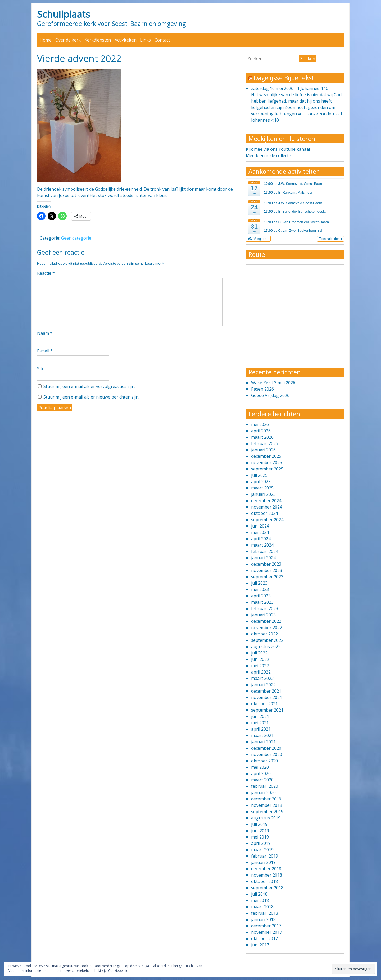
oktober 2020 (264, 761)
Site (41, 369)
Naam (45, 333)
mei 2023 (260, 589)
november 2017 (267, 932)
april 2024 (261, 539)
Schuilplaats (64, 14)
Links (146, 40)
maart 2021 (262, 735)
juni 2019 (260, 831)
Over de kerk (68, 40)
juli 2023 (259, 583)
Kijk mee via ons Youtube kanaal (278, 149)
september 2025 (267, 469)
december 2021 (266, 691)
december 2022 (266, 621)
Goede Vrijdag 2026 (270, 395)
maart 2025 (262, 488)
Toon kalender (331, 239)
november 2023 (267, 570)
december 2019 (266, 799)
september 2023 (267, 577)
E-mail (45, 351)
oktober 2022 (264, 634)
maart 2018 (262, 907)
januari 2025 (263, 494)
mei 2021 (260, 723)
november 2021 (267, 697)
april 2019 (261, 843)
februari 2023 (265, 608)
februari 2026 (265, 443)
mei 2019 (260, 837)
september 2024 (267, 520)
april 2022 (261, 672)
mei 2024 (260, 532)
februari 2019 (265, 856)
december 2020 (266, 748)
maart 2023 (262, 602)
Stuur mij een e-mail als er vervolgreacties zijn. (89, 386)
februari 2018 (265, 913)
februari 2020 (265, 786)
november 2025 (267, 462)
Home (46, 40)
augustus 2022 (266, 647)
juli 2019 (259, 824)
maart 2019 (262, 850)
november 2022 (267, 628)
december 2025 (266, 456)
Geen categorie (76, 238)
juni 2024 (260, 526)
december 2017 (266, 926)
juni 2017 (260, 945)
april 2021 (261, 729)
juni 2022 (260, 659)
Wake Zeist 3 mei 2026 (273, 383)
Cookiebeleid (118, 971)
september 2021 (267, 710)
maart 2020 (262, 780)
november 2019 (267, 805)
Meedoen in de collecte (268, 155)
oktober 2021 (264, 704)
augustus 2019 (266, 818)
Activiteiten (126, 40)
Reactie (46, 273)
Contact (162, 40)
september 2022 (267, 640)
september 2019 (267, 812)
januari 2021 (263, 742)
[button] (258, 239)
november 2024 (267, 507)
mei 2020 (260, 767)
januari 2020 (263, 793)
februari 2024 (265, 551)
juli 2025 (259, 475)
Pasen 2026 (262, 389)
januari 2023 (263, 615)
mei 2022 (260, 666)
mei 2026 (260, 424)
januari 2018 (263, 919)
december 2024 (266, 501)
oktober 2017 (264, 938)
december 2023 (266, 564)
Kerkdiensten (98, 40)
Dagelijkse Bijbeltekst (284, 78)
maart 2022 (262, 678)
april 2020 (261, 773)
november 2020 (267, 754)
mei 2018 (260, 900)
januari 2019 (263, 862)
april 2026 (261, 431)
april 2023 (261, 596)
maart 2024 (262, 545)
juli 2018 (259, 894)
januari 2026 (263, 450)
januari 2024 (263, 558)
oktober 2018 (264, 881)
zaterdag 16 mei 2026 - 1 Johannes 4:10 (290, 88)
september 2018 (267, 888)
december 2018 (266, 869)
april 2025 (261, 482)
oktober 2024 (264, 513)
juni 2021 (260, 716)
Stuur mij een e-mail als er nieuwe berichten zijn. (91, 397)
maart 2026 (262, 437)
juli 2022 (259, 653)
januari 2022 (263, 685)
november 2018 (267, 875)
